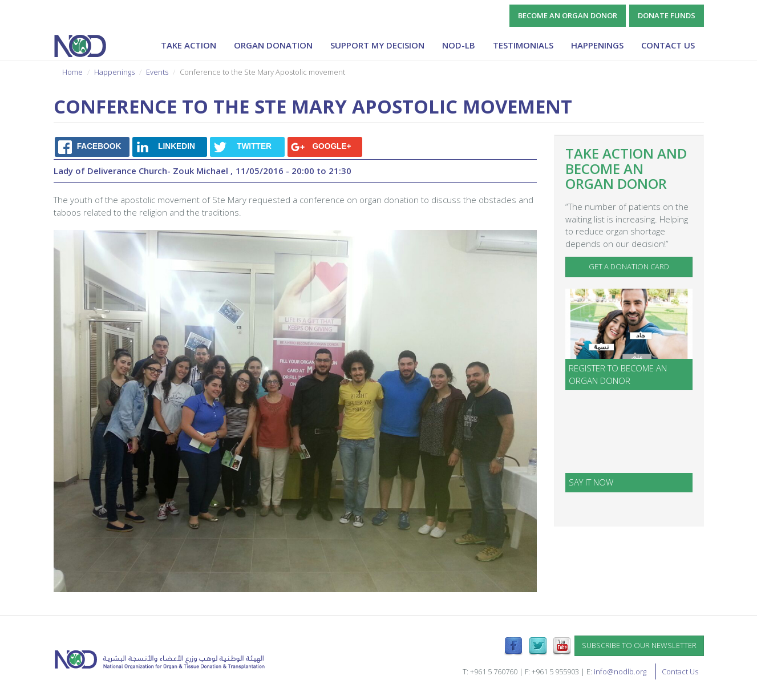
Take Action (189, 45)
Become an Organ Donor (568, 15)
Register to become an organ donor (618, 374)
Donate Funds (667, 15)
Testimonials (523, 45)
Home (72, 72)
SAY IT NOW (591, 482)
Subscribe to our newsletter (639, 645)
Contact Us (668, 45)
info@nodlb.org (620, 671)
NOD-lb (459, 45)
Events (157, 72)
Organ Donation (273, 45)
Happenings (597, 45)
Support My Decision (377, 45)
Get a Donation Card (629, 266)
